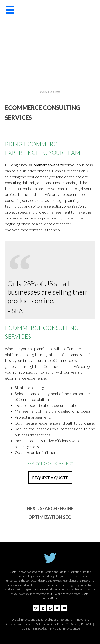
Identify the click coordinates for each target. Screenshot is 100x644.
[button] (50, 478)
